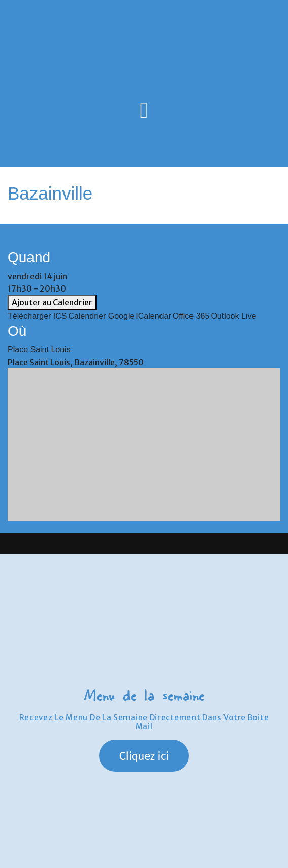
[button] (144, 756)
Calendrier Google (102, 316)
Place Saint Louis (39, 350)
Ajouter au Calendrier (52, 302)
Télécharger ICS (37, 316)
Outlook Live (233, 316)
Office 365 (191, 316)
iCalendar (153, 316)
